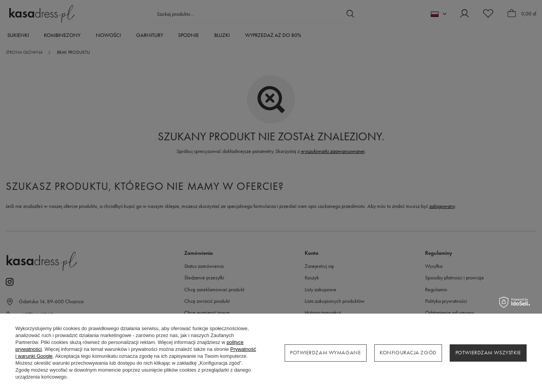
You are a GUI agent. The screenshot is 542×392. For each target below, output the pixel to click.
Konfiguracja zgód (408, 353)
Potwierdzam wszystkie (488, 353)
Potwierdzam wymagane (325, 353)
